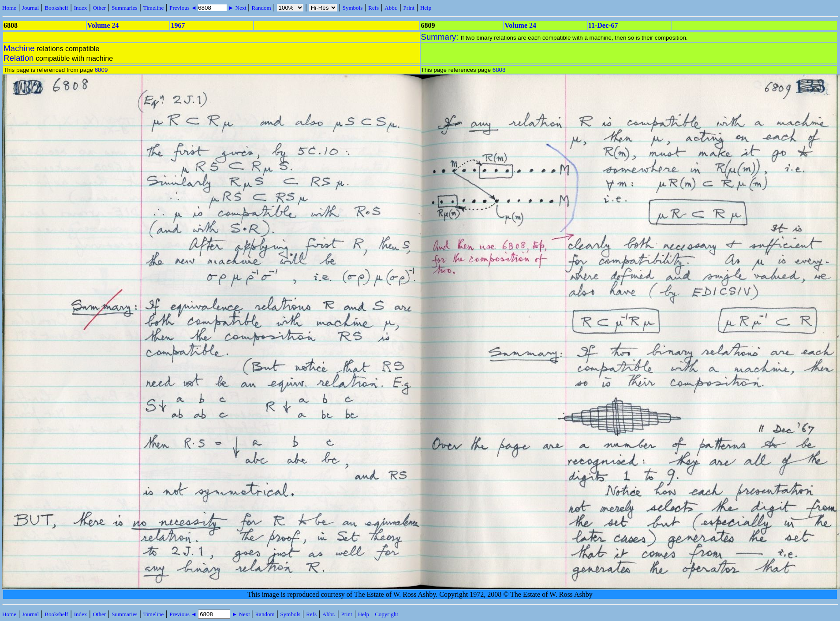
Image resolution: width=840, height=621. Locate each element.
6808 (499, 70)
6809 (101, 70)
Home (9, 8)
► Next (237, 8)
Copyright (386, 614)
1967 (178, 25)
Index (81, 8)
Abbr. (391, 8)
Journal (30, 8)
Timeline (153, 8)
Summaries (125, 8)
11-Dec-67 (603, 25)
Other (99, 8)
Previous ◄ (184, 8)
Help (426, 8)
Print (409, 8)
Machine (19, 48)
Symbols (353, 8)
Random (261, 8)
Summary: (441, 37)
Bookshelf (56, 8)
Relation (19, 58)
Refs (373, 8)
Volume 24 (103, 25)
